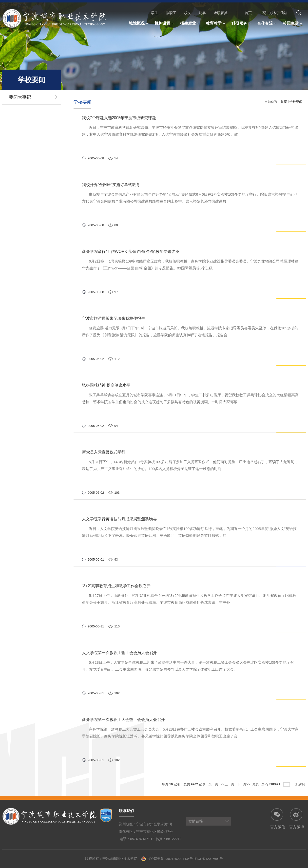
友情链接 (196, 821)
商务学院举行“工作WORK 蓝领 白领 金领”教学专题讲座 (131, 252)
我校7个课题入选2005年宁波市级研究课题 (119, 118)
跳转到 (301, 784)
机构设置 (165, 24)
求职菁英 (221, 13)
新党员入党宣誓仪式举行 (104, 452)
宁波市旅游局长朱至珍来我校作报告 (114, 318)
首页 (248, 13)
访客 (202, 13)
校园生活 (293, 24)
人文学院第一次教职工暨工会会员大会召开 (119, 653)
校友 (188, 13)
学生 (154, 13)
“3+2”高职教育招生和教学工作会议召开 (116, 586)
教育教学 (216, 24)
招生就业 (191, 24)
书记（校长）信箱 (273, 13)
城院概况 (139, 24)
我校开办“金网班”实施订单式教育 (111, 185)
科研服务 (242, 24)
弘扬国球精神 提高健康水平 (106, 385)
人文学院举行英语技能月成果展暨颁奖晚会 (119, 519)
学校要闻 (296, 102)
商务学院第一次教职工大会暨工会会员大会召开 (123, 720)
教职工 (171, 13)
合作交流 (268, 24)
